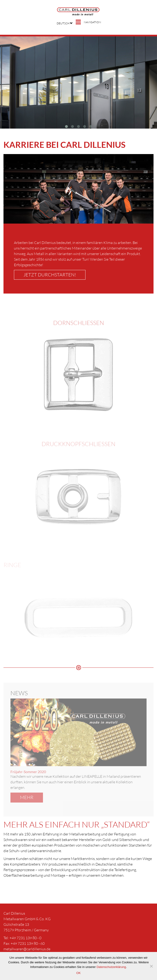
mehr (27, 797)
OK (79, 973)
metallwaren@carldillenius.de (27, 949)
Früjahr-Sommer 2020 (28, 772)
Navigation (92, 22)
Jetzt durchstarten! (50, 275)
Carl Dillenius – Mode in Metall (79, 12)
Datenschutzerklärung (111, 967)
